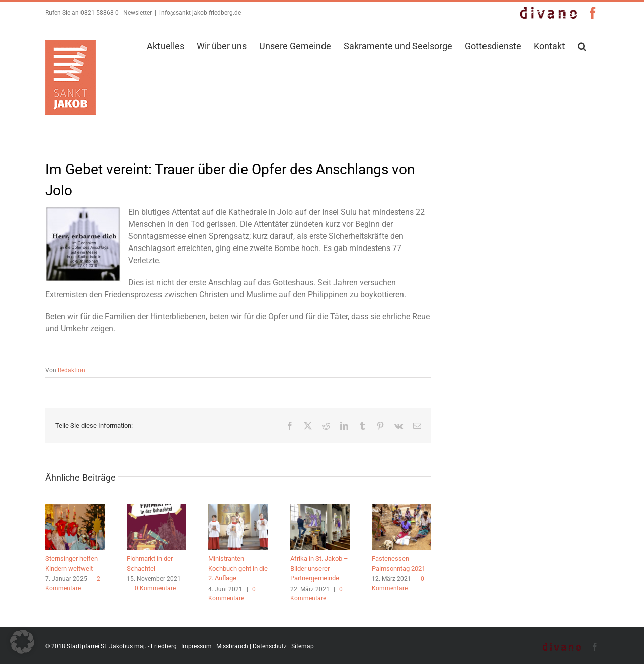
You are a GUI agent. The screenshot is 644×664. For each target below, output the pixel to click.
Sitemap (303, 646)
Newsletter (138, 13)
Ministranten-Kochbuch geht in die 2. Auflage (238, 568)
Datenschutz (270, 646)
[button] (582, 45)
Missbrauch (232, 646)
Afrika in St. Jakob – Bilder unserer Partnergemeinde (319, 568)
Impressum (196, 646)
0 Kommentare (155, 588)
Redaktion (71, 370)
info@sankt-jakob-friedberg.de (200, 13)
